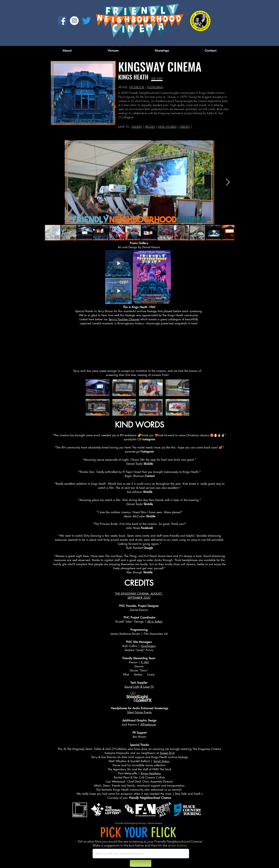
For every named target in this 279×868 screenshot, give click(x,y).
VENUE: (124, 87)
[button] (98, 388)
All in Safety (155, 621)
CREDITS (185, 127)
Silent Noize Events (139, 712)
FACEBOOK (137, 87)
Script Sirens (162, 761)
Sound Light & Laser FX (139, 687)
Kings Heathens (151, 773)
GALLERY (137, 127)
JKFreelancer (148, 724)
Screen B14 (167, 753)
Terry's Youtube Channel (124, 319)
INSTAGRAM (155, 87)
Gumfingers (148, 646)
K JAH (145, 662)
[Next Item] (228, 182)
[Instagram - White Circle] (74, 21)
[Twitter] (87, 21)
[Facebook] (62, 21)
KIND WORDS (167, 127)
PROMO (150, 127)
